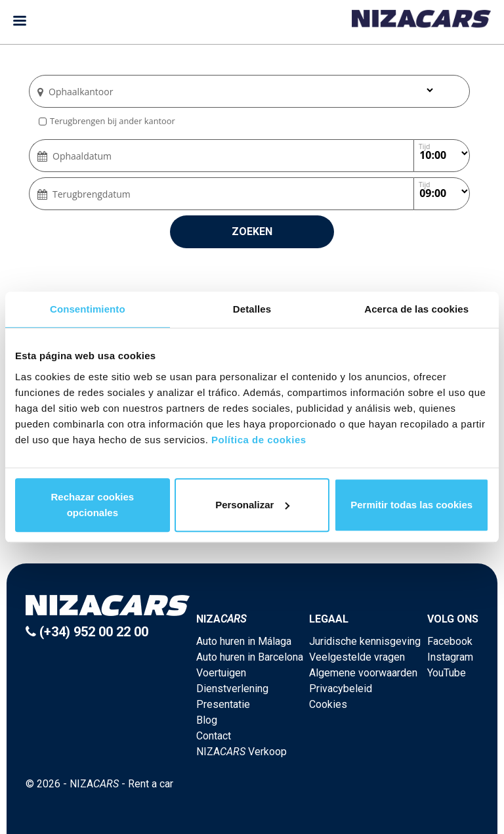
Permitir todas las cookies (411, 505)
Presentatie (223, 704)
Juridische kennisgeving (365, 641)
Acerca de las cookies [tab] (416, 309)
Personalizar (252, 505)
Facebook (450, 641)
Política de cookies (259, 440)
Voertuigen (221, 673)
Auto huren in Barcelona (250, 657)
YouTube (447, 673)
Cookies (328, 704)
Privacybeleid (341, 689)
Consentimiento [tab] (88, 309)
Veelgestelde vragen (357, 657)
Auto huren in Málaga (244, 641)
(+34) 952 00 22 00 (87, 632)
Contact (214, 736)
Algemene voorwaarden (363, 673)
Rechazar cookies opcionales (92, 505)
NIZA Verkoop (241, 752)
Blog (207, 720)
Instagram (450, 657)
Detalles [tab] (252, 309)
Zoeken (252, 231)
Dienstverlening (232, 689)
